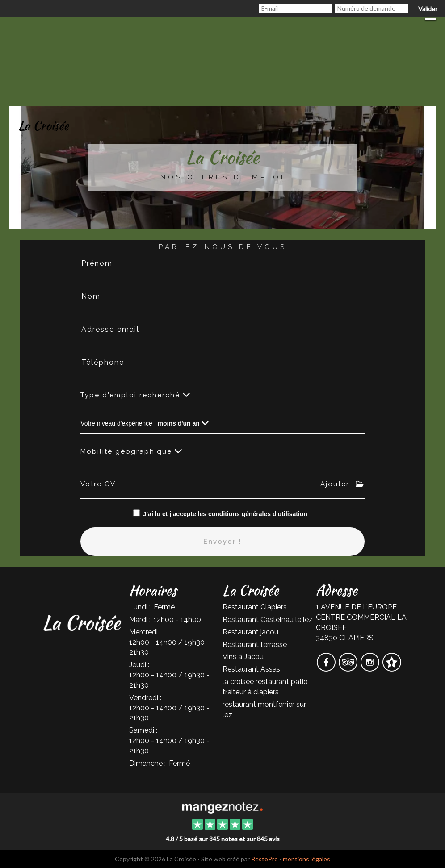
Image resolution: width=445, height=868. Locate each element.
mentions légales (306, 859)
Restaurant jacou (250, 632)
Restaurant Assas (251, 669)
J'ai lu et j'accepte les (225, 514)
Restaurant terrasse (255, 645)
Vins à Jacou (243, 657)
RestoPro (264, 859)
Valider (428, 9)
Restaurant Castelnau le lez (268, 620)
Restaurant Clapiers (255, 607)
